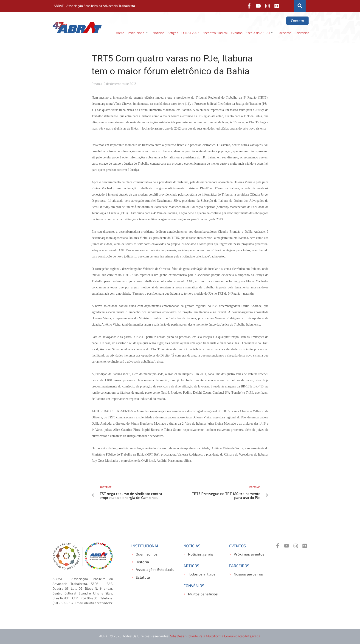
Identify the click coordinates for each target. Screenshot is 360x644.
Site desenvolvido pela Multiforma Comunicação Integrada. (216, 636)
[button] (138, 33)
